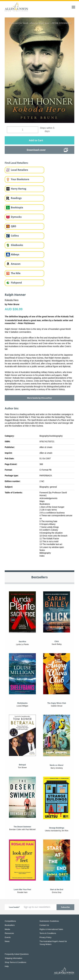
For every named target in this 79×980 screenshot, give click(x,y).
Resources (9, 933)
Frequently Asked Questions (17, 954)
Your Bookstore (20, 179)
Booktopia (17, 207)
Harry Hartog (19, 189)
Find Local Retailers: (17, 163)
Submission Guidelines (49, 921)
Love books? (14, 907)
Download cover (36, 150)
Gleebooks (17, 245)
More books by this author (39, 398)
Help (7, 966)
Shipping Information (13, 958)
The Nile (16, 273)
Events (8, 937)
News (7, 941)
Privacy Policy (45, 937)
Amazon (16, 264)
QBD (14, 226)
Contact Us (44, 925)
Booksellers (10, 925)
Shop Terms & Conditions (15, 962)
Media (7, 929)
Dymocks (16, 217)
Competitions (10, 921)
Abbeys (15, 254)
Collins (15, 236)
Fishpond (16, 283)
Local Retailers (19, 170)
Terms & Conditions (48, 933)
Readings (16, 198)
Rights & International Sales (51, 929)
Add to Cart (36, 140)
